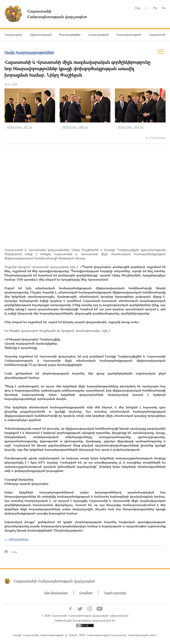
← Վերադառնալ (17, 539)
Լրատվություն (98, 34)
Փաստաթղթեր (70, 34)
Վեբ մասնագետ (56, 593)
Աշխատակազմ (41, 34)
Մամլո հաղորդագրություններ (29, 52)
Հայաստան (157, 34)
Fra (164, 8)
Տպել (14, 552)
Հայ (146, 8)
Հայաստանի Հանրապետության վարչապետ (54, 581)
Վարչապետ (13, 34)
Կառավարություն (129, 34)
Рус (155, 8)
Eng (137, 8)
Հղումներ (86, 593)
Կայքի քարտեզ (115, 593)
